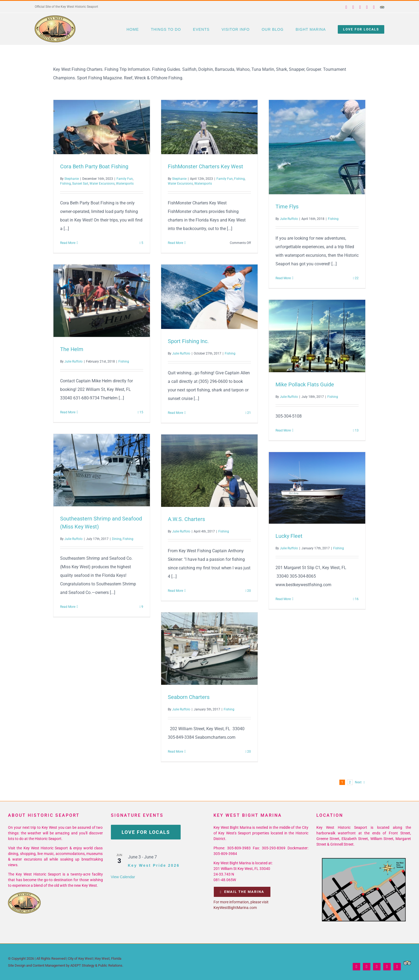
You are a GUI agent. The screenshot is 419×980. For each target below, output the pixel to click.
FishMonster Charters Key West (205, 166)
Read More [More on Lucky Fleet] (283, 599)
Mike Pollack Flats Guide (305, 384)
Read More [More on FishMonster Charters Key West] (175, 243)
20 (248, 591)
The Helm (72, 349)
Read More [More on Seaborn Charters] (175, 752)
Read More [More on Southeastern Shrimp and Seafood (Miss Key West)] (68, 607)
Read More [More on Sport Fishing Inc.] (175, 413)
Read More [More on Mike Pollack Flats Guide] (283, 430)
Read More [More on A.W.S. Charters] (175, 591)
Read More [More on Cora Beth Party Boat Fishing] (68, 243)
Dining (117, 539)
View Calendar (123, 877)
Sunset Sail (80, 184)
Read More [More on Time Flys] (283, 278)
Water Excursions (102, 184)
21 (248, 413)
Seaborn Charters (189, 697)
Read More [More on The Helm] (68, 412)
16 (356, 599)
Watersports (125, 184)
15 (140, 412)
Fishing (65, 184)
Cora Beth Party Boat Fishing (94, 166)
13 (356, 430)
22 (356, 278)
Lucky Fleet (289, 536)
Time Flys (287, 207)
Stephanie (72, 179)
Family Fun (125, 179)
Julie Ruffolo (289, 219)
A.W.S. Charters (186, 519)
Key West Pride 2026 (154, 865)
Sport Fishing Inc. (188, 341)
